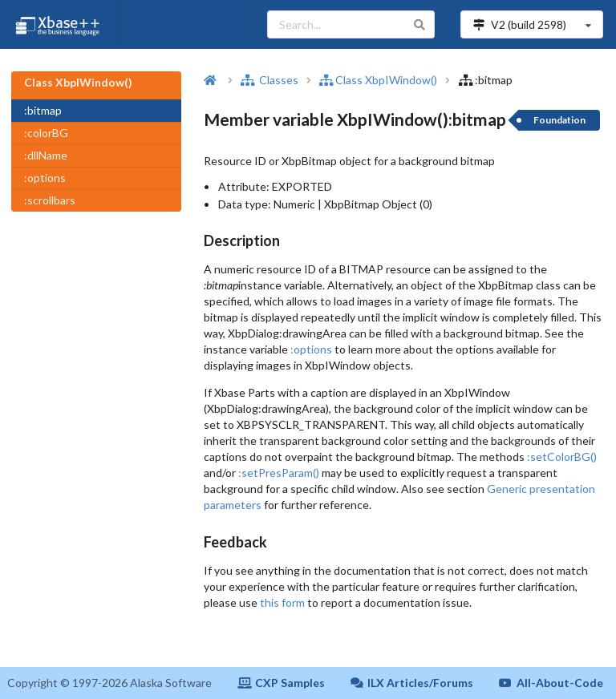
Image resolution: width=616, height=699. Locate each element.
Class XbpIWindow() (378, 80)
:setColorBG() (562, 457)
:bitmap (43, 110)
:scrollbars (50, 200)
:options (45, 178)
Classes (269, 80)
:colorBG (46, 133)
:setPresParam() (279, 473)
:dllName (46, 155)
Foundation (559, 120)
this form (282, 602)
